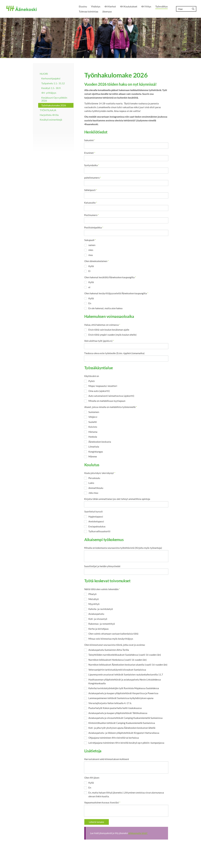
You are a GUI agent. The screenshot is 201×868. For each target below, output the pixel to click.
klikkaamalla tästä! (138, 785)
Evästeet (141, 859)
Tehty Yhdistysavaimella (158, 859)
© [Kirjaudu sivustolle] (34, 859)
